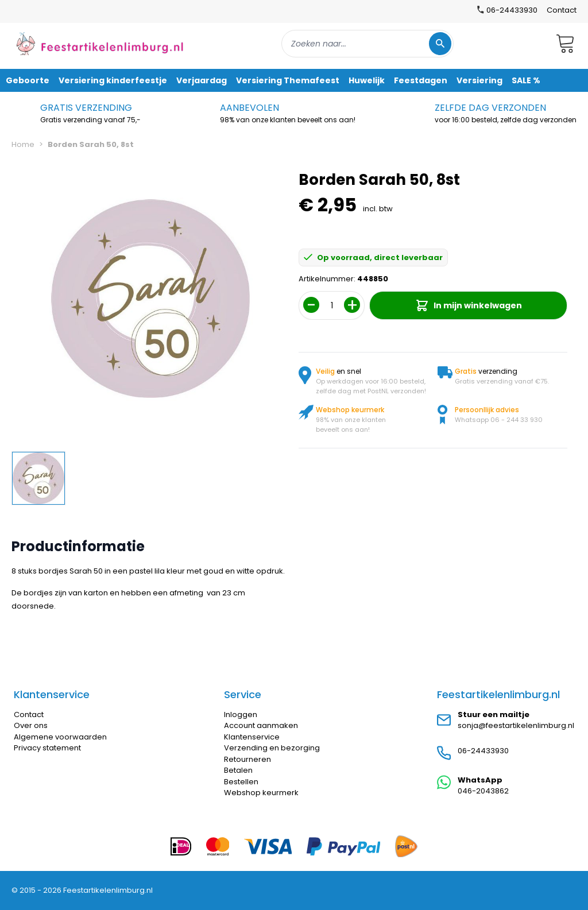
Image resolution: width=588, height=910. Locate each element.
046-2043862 (483, 791)
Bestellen (241, 782)
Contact (562, 10)
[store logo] (100, 43)
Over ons (31, 725)
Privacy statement (47, 748)
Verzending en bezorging (272, 748)
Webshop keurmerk (261, 793)
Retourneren (247, 759)
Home (23, 144)
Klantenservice (252, 737)
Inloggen (241, 715)
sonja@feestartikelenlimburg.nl (516, 725)
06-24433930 (483, 751)
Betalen (238, 770)
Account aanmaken (261, 725)
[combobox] (367, 44)
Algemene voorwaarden (60, 737)
